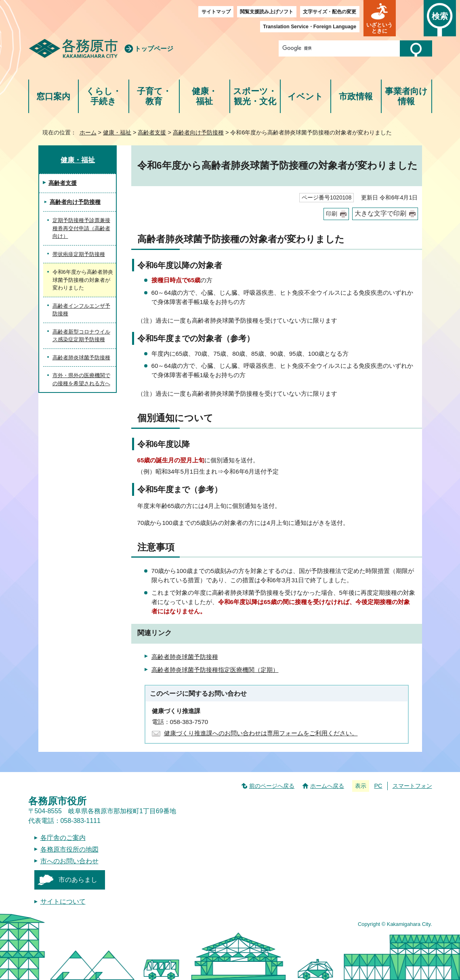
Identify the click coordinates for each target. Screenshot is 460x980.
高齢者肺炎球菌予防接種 (185, 657)
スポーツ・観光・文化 (255, 96)
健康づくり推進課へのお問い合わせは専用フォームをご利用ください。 (261, 733)
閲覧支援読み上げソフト (267, 12)
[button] (380, 18)
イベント (305, 96)
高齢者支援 (152, 132)
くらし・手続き (104, 96)
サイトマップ (216, 12)
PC (378, 786)
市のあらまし (78, 880)
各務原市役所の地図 (69, 849)
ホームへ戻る (327, 786)
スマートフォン (412, 786)
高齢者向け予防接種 (198, 132)
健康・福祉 (205, 96)
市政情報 (356, 96)
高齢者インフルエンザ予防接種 (81, 310)
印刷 (332, 214)
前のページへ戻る (272, 786)
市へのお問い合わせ (69, 861)
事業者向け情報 (406, 96)
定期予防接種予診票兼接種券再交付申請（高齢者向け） (81, 228)
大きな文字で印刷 (380, 213)
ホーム (88, 132)
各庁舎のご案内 (63, 838)
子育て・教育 (154, 96)
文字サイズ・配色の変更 (330, 12)
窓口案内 (53, 96)
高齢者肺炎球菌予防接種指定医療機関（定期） (215, 670)
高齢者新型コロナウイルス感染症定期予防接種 (81, 336)
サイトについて (63, 901)
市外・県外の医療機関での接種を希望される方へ (81, 379)
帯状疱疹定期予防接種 (79, 254)
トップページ (154, 49)
